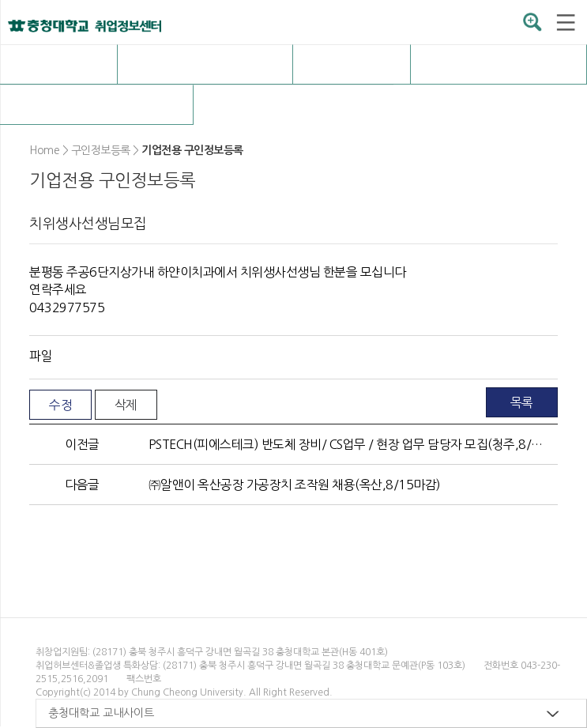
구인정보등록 (293, 104)
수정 (60, 405)
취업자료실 (499, 64)
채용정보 (205, 64)
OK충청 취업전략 (352, 64)
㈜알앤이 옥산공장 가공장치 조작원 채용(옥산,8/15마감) (295, 485)
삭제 (126, 405)
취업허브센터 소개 (58, 64)
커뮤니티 (96, 104)
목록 (522, 402)
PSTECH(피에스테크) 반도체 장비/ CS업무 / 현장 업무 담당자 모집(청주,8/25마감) (347, 444)
